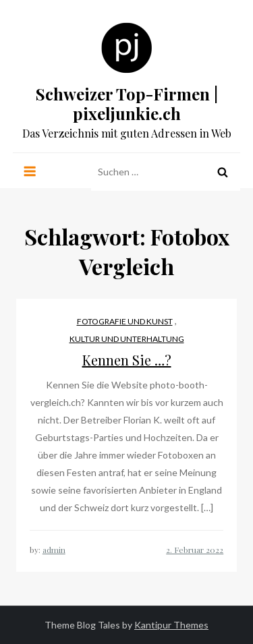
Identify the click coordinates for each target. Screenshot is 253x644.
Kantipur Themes (171, 625)
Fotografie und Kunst (125, 321)
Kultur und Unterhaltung (127, 339)
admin (54, 550)
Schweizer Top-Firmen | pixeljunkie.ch (127, 104)
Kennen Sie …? (127, 360)
